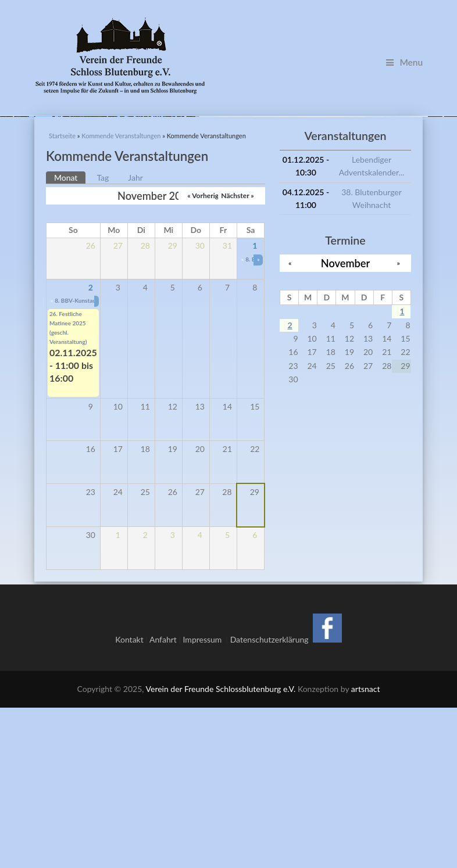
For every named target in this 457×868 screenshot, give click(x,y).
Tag (103, 337)
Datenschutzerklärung (269, 799)
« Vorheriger (206, 356)
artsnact (366, 849)
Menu (404, 62)
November (345, 423)
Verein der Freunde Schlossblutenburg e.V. (221, 849)
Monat (70, 337)
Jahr (135, 337)
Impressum (205, 799)
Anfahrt (163, 799)
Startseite (62, 296)
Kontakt (129, 799)
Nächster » (237, 356)
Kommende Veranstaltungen (121, 296)
